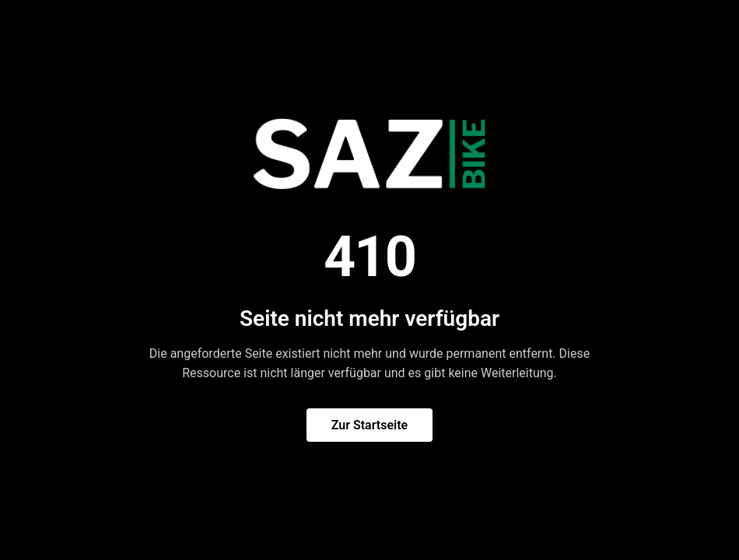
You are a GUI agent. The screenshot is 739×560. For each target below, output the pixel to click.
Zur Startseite (369, 425)
